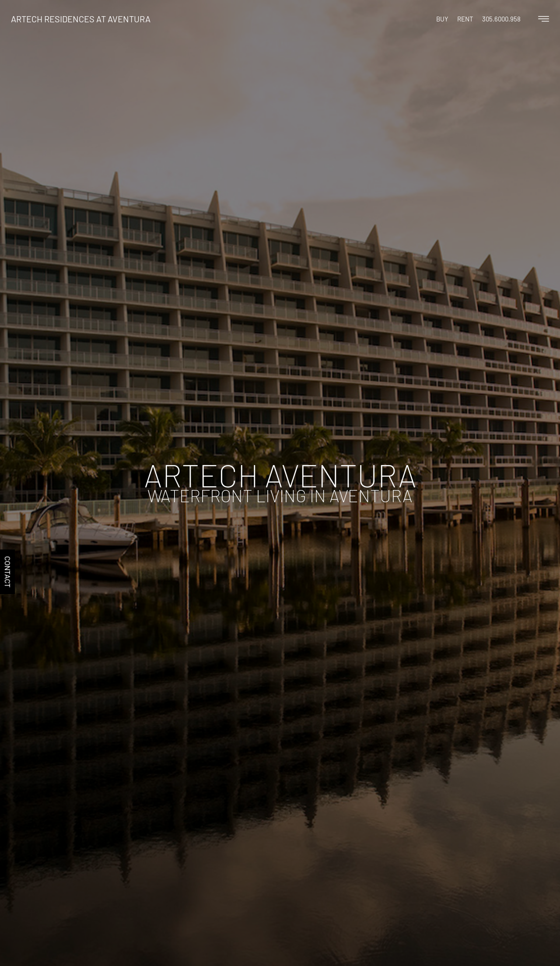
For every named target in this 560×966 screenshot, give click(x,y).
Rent (465, 19)
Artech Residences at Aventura (81, 19)
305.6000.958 (501, 19)
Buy (442, 19)
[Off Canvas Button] (544, 19)
